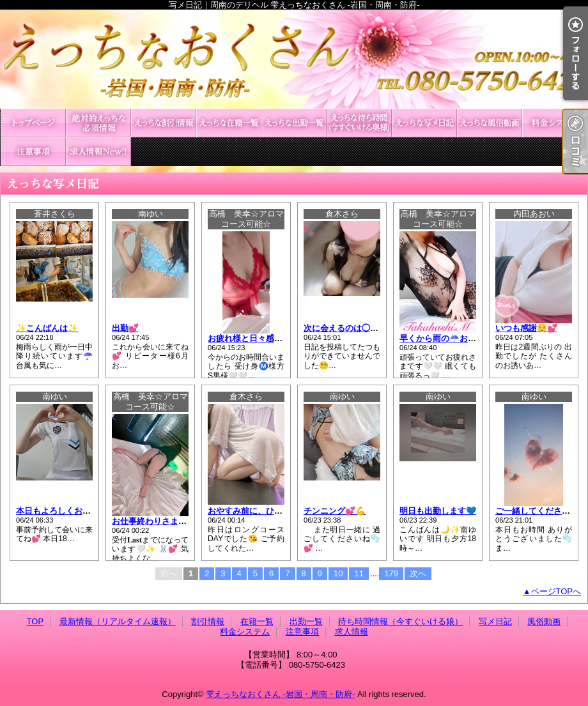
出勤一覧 (294, 123)
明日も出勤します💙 (438, 511)
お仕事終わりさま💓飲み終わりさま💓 (184, 521)
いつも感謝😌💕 (526, 328)
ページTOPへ (556, 591)
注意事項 (33, 152)
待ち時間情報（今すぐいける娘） (359, 123)
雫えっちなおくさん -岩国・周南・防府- (280, 694)
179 (391, 573)
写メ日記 (424, 123)
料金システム (555, 123)
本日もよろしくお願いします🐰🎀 (80, 511)
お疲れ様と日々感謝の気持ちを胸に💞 (279, 338)
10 (338, 573)
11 (359, 573)
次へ (418, 573)
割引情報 (164, 123)
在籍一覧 (229, 123)
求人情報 (98, 152)
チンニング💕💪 (335, 511)
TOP (33, 123)
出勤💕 (125, 328)
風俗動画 (490, 123)
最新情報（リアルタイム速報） (98, 123)
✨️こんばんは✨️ (47, 328)
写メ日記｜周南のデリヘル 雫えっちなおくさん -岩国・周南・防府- (294, 59)
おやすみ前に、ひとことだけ (262, 511)
